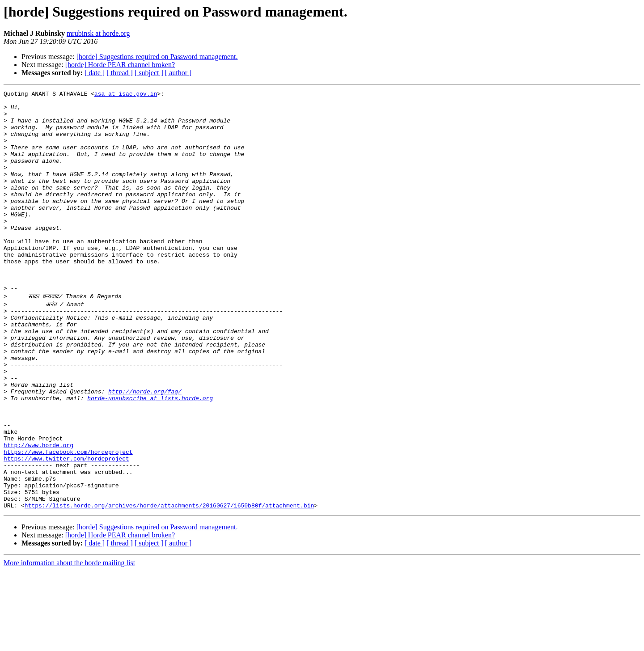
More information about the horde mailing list (69, 643)
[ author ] (178, 73)
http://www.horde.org (38, 513)
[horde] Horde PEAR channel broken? (120, 65)
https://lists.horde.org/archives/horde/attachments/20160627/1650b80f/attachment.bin (169, 586)
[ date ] (95, 73)
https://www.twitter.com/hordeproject (66, 529)
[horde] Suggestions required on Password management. (157, 57)
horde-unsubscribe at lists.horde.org (150, 457)
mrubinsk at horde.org (98, 33)
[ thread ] (120, 73)
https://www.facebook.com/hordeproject (68, 521)
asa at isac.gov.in (126, 95)
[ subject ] (149, 73)
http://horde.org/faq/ (145, 449)
